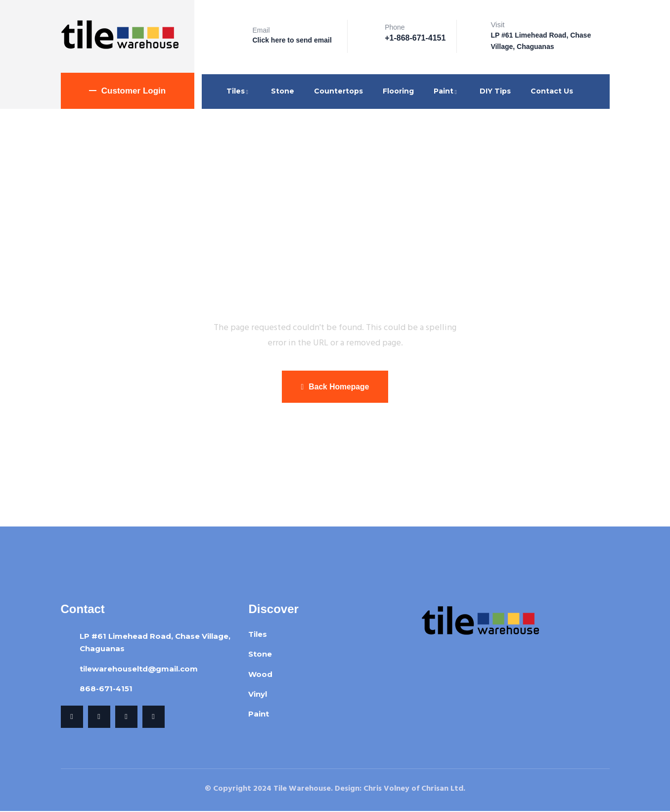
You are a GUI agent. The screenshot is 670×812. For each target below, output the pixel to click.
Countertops (338, 91)
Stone (283, 91)
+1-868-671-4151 (415, 38)
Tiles (239, 91)
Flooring (398, 91)
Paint (447, 91)
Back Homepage (335, 387)
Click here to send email (292, 40)
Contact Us (552, 91)
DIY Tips (495, 91)
